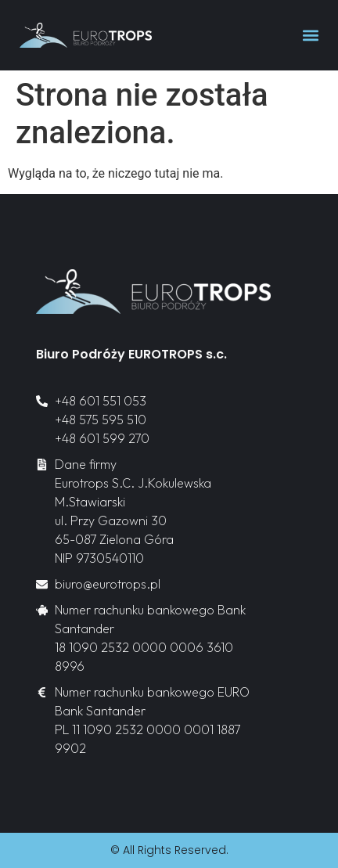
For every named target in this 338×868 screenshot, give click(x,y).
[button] (310, 36)
